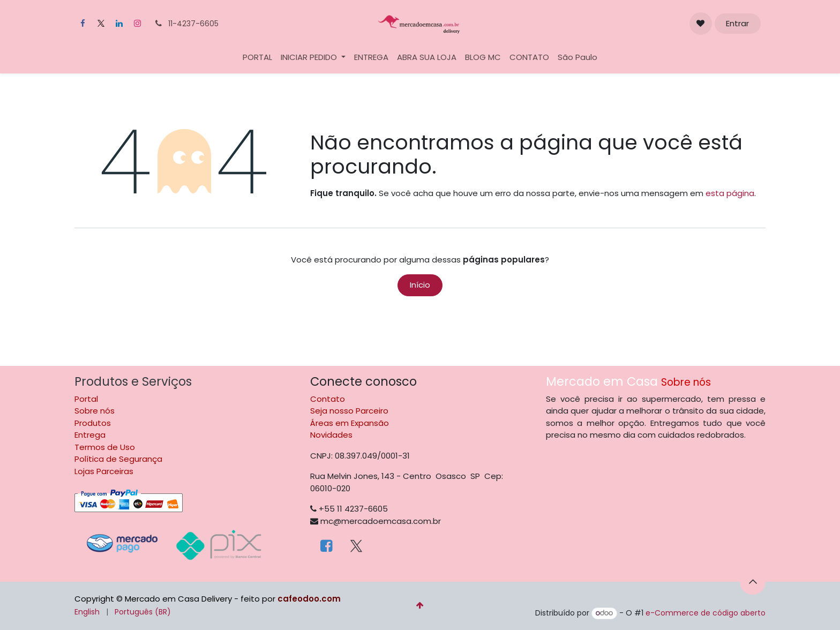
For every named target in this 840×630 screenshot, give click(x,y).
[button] (753, 582)
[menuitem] (257, 58)
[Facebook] (82, 24)
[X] (101, 24)
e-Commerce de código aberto (706, 613)
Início (420, 285)
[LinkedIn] (119, 24)
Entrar (737, 23)
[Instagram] (137, 24)
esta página (730, 193)
